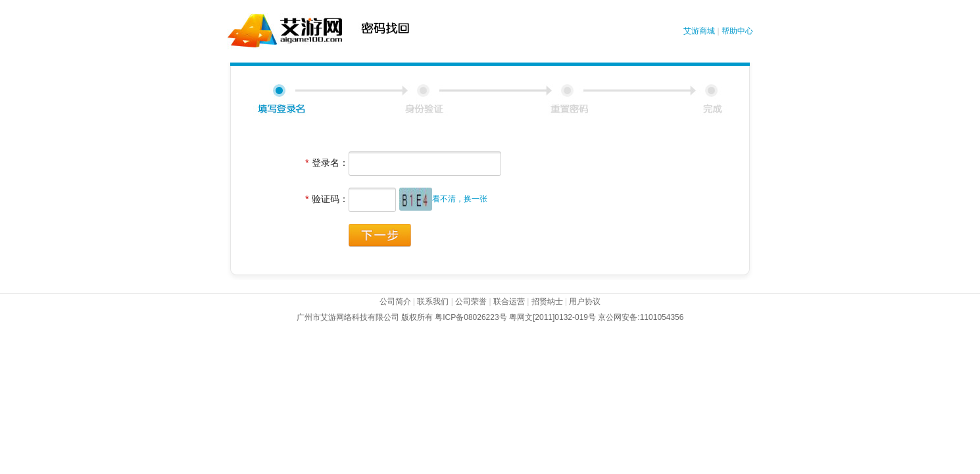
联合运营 (508, 302)
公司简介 (395, 302)
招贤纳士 (546, 302)
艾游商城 (699, 31)
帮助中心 (737, 31)
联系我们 (433, 302)
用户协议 (585, 302)
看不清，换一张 (460, 199)
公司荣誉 (471, 302)
